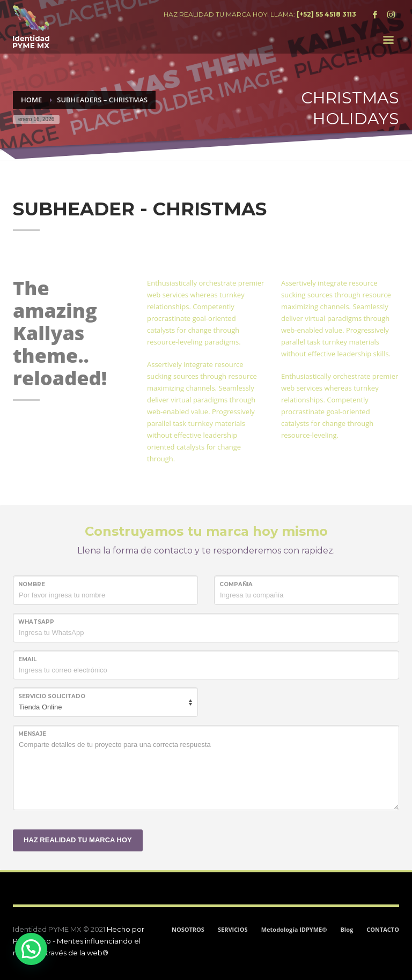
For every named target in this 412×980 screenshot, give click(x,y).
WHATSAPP (36, 622)
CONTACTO (383, 929)
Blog (347, 929)
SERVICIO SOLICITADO (52, 696)
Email (27, 659)
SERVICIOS (233, 929)
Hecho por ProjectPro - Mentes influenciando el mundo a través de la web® (79, 941)
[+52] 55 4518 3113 (326, 14)
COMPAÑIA (236, 584)
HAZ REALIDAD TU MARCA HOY (78, 840)
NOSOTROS (188, 929)
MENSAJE (32, 734)
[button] (31, 949)
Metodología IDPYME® (294, 929)
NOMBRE (32, 584)
